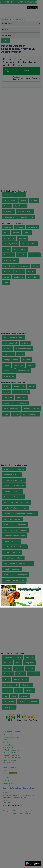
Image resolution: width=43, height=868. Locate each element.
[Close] (39, 587)
